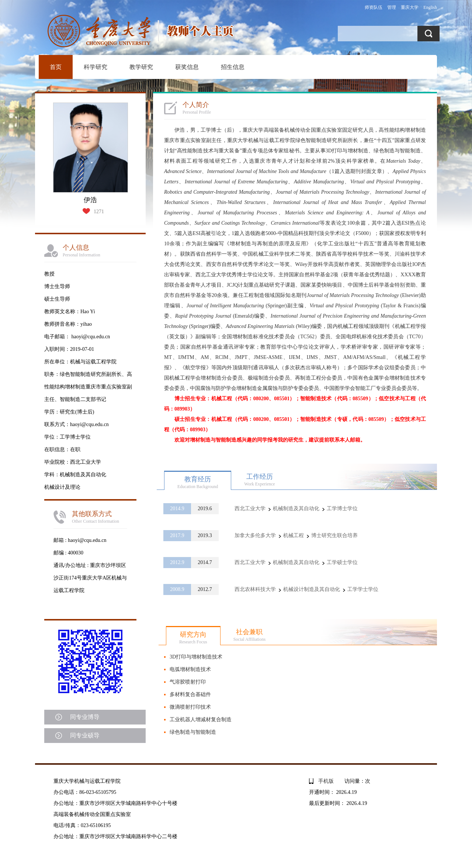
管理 (392, 7)
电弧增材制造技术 (190, 669)
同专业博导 (85, 717)
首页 (56, 67)
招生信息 (233, 67)
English (430, 7)
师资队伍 (374, 7)
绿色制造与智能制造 (193, 732)
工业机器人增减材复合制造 (201, 720)
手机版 (326, 781)
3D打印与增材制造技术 (196, 657)
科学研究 (96, 67)
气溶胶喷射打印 (188, 682)
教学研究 (141, 67)
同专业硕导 (85, 735)
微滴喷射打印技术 (190, 707)
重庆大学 (410, 7)
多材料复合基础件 (190, 694)
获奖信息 (187, 67)
